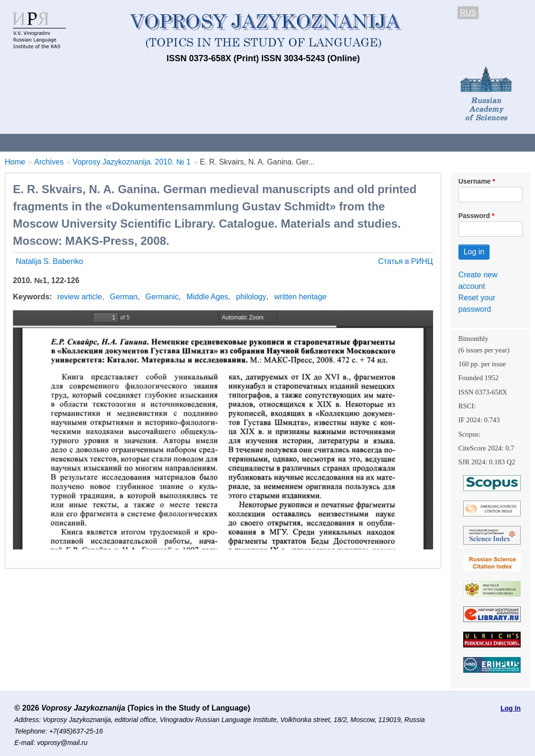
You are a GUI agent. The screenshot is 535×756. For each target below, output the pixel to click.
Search (507, 142)
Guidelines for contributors (183, 142)
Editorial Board (450, 142)
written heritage (300, 297)
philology (251, 297)
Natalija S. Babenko (50, 261)
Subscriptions (383, 142)
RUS (468, 13)
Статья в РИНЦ (406, 261)
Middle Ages (207, 297)
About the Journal (39, 142)
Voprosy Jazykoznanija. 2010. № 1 (132, 162)
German (124, 297)
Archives (326, 142)
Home (15, 162)
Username (475, 181)
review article (80, 297)
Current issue (269, 142)
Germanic (162, 297)
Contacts (104, 142)
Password (474, 216)
